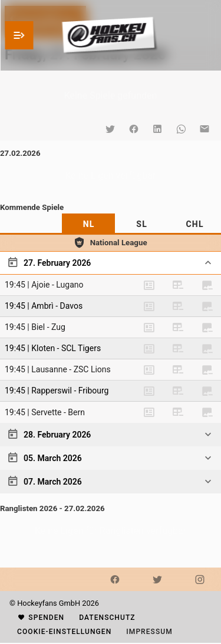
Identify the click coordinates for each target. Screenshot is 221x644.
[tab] (88, 224)
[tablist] (111, 224)
